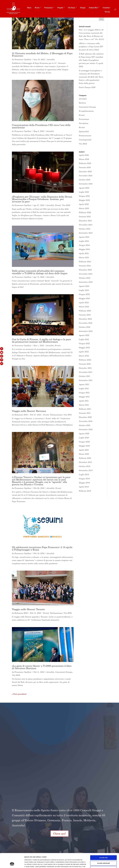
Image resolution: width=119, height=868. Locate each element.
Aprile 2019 (84, 487)
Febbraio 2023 (85, 311)
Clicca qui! (59, 834)
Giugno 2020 (84, 442)
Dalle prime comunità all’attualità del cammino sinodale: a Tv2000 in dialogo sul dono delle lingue (40, 272)
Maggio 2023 (84, 298)
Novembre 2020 (86, 421)
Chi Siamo (72, 8)
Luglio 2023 (84, 290)
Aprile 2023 (84, 302)
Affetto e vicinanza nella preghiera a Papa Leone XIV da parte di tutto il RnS (91, 46)
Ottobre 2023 (85, 278)
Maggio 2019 (84, 483)
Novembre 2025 (86, 176)
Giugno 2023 (84, 294)
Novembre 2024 (86, 225)
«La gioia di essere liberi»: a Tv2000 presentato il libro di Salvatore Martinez (42, 667)
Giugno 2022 (84, 343)
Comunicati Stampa (64, 672)
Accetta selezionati (103, 851)
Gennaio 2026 (85, 167)
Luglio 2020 (84, 438)
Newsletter (84, 123)
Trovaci (107, 12)
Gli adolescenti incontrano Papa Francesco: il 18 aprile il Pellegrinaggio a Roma (42, 548)
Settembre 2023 (86, 282)
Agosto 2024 (84, 237)
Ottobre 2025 (85, 180)
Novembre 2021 (86, 372)
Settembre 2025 (86, 184)
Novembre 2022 (86, 323)
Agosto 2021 (84, 384)
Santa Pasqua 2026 (87, 87)
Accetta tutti (104, 845)
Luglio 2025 (84, 192)
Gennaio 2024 (85, 266)
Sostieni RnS (93, 8)
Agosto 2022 (84, 335)
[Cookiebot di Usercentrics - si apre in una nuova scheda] (12, 864)
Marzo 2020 (84, 454)
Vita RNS (66, 205)
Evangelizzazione (86, 111)
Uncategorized (85, 140)
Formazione (48, 8)
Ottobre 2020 (85, 425)
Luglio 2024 (84, 241)
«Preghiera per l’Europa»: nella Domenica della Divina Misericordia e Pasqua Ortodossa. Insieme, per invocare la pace (42, 199)
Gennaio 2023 (85, 315)
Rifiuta (104, 856)
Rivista (82, 127)
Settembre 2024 (86, 233)
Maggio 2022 (84, 348)
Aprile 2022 (84, 352)
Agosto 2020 (84, 433)
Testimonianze (56, 415)
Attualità (51, 59)
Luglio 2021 (84, 388)
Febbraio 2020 (85, 458)
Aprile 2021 (84, 401)
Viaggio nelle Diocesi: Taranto (28, 609)
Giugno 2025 (84, 196)
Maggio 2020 (84, 446)
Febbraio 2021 (85, 409)
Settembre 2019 (86, 470)
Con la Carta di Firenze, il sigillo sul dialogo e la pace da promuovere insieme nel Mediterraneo (41, 341)
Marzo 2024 (84, 257)
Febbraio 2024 (85, 262)
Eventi (37, 8)
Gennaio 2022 (85, 364)
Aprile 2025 (84, 204)
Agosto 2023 (84, 286)
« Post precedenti (19, 694)
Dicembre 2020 (85, 417)
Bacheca (82, 103)
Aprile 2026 (84, 155)
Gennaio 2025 (85, 216)
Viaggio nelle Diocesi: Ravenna (29, 411)
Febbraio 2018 (85, 491)
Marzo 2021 (84, 405)
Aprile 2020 (84, 450)
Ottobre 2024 (85, 229)
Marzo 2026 (84, 159)
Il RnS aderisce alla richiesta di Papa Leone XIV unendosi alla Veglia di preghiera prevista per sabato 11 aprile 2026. (91, 60)
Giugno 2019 (84, 479)
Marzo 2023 (84, 307)
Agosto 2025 (84, 188)
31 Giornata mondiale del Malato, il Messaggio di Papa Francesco (42, 54)
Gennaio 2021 (85, 413)
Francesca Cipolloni (23, 59)
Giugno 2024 (84, 245)
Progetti (60, 8)
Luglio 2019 (84, 474)
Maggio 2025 (84, 200)
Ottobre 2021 (85, 376)
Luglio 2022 (84, 339)
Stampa (83, 8)
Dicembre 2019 (85, 462)
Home (29, 8)
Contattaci (106, 8)
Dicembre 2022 (85, 319)
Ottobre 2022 (85, 327)
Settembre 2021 (86, 380)
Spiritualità (84, 131)
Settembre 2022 (86, 331)
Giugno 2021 (84, 393)
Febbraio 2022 (85, 360)
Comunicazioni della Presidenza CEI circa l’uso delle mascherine (41, 126)
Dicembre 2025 (85, 171)
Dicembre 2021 (85, 368)
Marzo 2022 (84, 356)
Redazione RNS (21, 415)
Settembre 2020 (86, 429)
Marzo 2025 (84, 208)
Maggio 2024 (84, 249)
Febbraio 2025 (85, 212)
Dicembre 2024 (85, 221)
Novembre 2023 (86, 274)
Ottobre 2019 (85, 466)
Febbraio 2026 (85, 163)
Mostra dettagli (98, 864)
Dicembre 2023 (85, 270)
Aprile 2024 (84, 253)
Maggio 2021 (84, 397)
